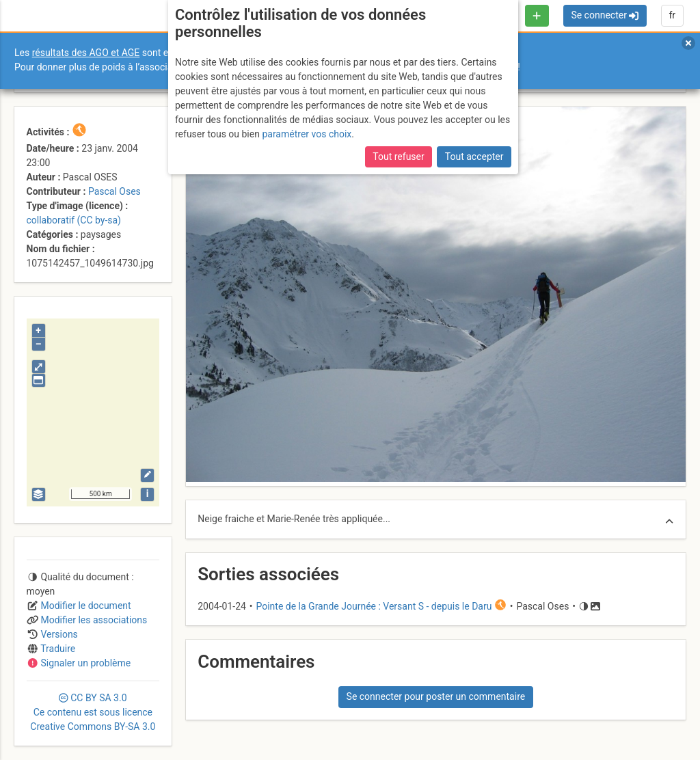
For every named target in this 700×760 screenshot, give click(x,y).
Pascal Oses (115, 191)
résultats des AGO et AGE (86, 53)
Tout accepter (474, 157)
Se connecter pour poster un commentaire (436, 696)
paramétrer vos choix (307, 134)
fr (672, 15)
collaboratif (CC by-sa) (74, 220)
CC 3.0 (93, 712)
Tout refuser (398, 157)
